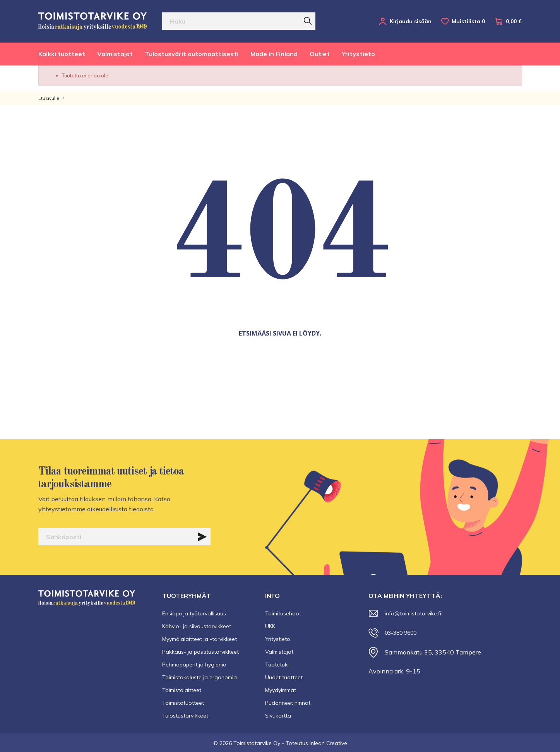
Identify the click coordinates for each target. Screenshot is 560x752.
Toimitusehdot (283, 613)
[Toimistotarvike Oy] (92, 21)
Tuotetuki (277, 665)
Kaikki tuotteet (62, 54)
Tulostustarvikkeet (185, 716)
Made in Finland (274, 54)
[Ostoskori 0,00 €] (508, 21)
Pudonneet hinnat (288, 703)
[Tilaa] (202, 537)
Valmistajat (115, 54)
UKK (270, 626)
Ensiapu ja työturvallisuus (194, 613)
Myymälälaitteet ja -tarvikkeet (200, 639)
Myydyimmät (281, 690)
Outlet (320, 54)
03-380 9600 (401, 633)
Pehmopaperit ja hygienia (194, 665)
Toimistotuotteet (183, 703)
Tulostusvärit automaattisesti (192, 54)
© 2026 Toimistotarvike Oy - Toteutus (261, 743)
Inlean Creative (328, 743)
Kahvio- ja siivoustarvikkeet (197, 626)
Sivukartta (278, 716)
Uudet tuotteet (284, 677)
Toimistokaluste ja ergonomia (200, 677)
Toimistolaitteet (182, 690)
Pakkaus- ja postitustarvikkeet (200, 652)
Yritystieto (358, 54)
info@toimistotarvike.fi (413, 613)
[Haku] (239, 21)
